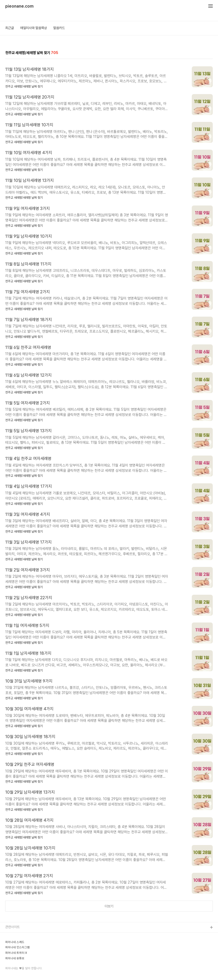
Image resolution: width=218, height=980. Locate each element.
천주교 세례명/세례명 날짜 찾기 (24, 86)
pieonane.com (19, 6)
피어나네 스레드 (15, 942)
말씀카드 (59, 28)
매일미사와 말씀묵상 (34, 28)
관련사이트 (12, 927)
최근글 (10, 28)
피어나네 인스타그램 (17, 947)
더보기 (109, 906)
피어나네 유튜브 (15, 959)
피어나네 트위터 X (16, 953)
